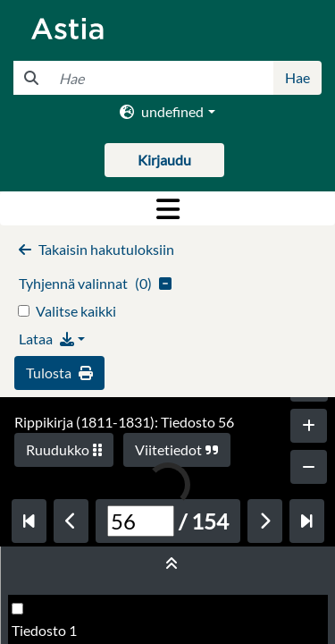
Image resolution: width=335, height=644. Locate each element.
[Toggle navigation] (167, 208)
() (95, 283)
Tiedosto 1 (44, 630)
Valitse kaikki (76, 311)
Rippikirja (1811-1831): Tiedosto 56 (124, 422)
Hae (297, 77)
